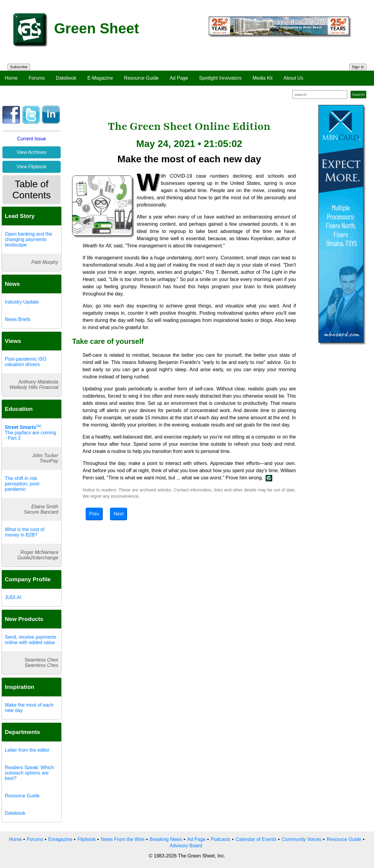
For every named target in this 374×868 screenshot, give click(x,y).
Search (358, 95)
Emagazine (60, 839)
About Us (293, 78)
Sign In (358, 67)
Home (11, 78)
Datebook (66, 78)
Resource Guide (141, 78)
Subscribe (19, 67)
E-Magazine (100, 78)
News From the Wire (123, 839)
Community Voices (301, 839)
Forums (37, 78)
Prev (94, 514)
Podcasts (220, 839)
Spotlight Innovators (220, 78)
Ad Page (179, 78)
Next (119, 514)
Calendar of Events (256, 839)
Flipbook (87, 839)
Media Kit (262, 78)
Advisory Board (186, 846)
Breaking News (166, 839)
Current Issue (32, 139)
